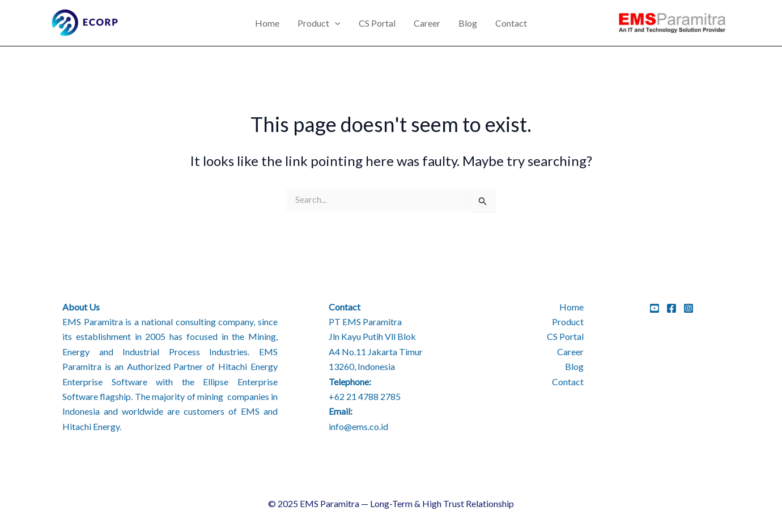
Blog (468, 23)
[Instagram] (688, 308)
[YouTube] (654, 308)
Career (427, 23)
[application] (335, 23)
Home (267, 23)
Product (319, 23)
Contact (511, 23)
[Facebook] (671, 308)
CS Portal (377, 23)
